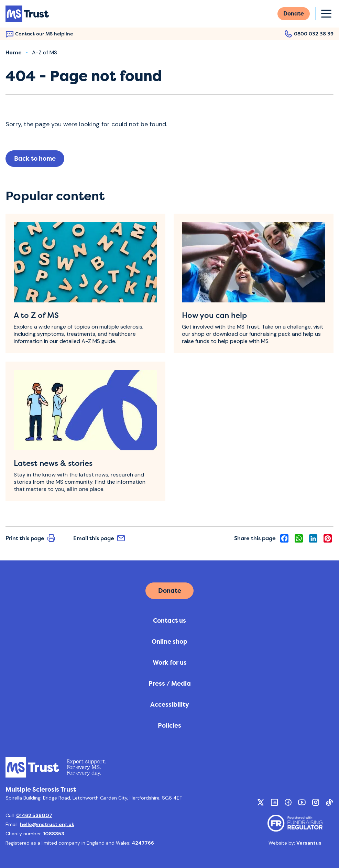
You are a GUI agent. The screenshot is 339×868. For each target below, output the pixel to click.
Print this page (30, 538)
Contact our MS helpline (39, 34)
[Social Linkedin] (274, 802)
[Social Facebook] (288, 802)
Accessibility (170, 705)
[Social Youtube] (302, 802)
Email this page (99, 538)
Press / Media (170, 684)
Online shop (169, 642)
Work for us (170, 663)
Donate (294, 14)
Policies (169, 726)
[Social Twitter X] (261, 802)
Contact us (169, 621)
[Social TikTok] (329, 802)
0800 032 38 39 (309, 34)
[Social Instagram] (316, 802)
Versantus (309, 843)
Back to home (35, 159)
